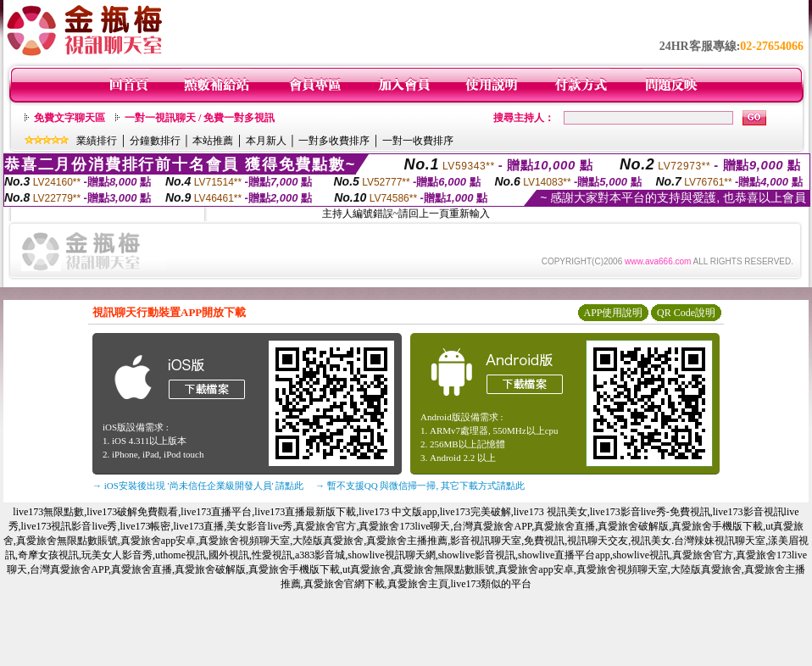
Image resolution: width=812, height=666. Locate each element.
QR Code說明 (686, 313)
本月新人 (266, 141)
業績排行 (97, 141)
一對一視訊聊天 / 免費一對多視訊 (200, 118)
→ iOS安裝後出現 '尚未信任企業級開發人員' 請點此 (198, 486)
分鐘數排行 (155, 141)
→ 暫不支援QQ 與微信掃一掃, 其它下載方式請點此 (420, 486)
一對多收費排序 (334, 141)
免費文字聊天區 (70, 118)
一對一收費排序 (418, 141)
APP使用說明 (613, 313)
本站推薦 (213, 141)
